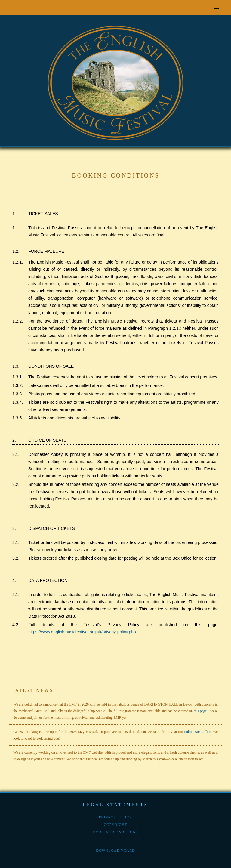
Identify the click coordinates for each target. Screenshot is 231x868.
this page (200, 711)
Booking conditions (115, 832)
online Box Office (198, 732)
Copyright (115, 825)
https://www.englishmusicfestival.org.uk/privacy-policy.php (82, 632)
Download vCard (115, 851)
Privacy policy (115, 817)
